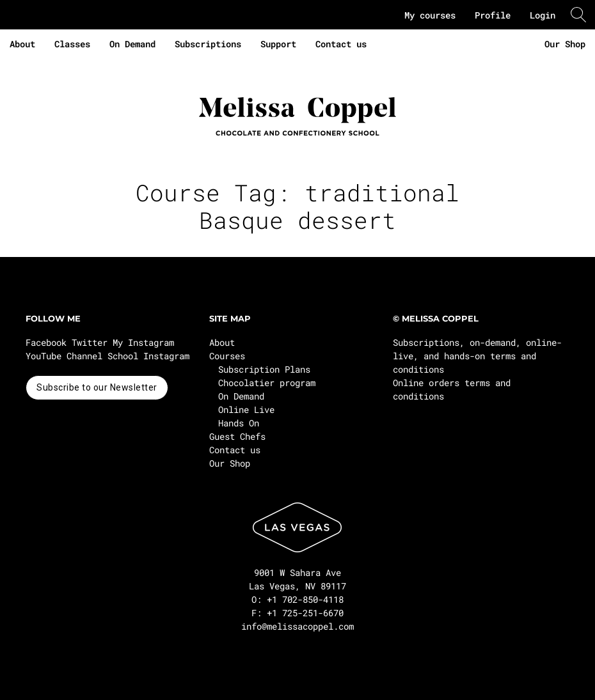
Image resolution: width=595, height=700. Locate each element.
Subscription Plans (264, 369)
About (22, 44)
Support (278, 44)
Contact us (341, 44)
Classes (72, 44)
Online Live (246, 409)
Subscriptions (208, 44)
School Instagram (148, 356)
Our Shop (565, 44)
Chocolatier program (267, 383)
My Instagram (143, 342)
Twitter (90, 342)
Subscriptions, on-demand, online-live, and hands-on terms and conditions (477, 356)
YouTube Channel (64, 356)
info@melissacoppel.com (297, 626)
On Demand (132, 44)
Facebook (46, 342)
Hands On (239, 423)
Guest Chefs (237, 436)
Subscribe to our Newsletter (97, 387)
